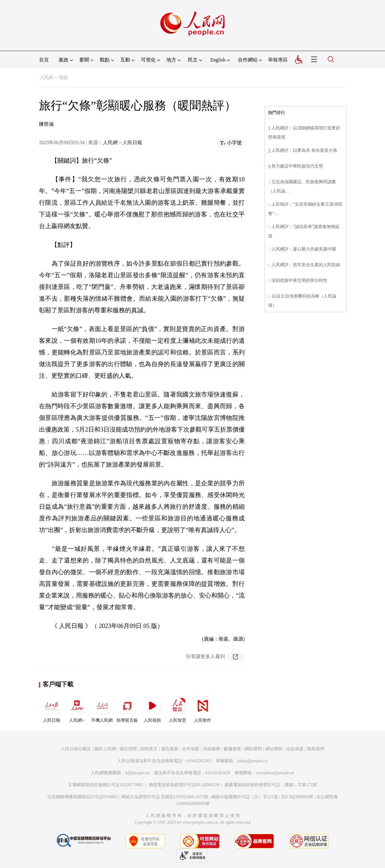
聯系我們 (316, 749)
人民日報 (52, 709)
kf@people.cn (137, 773)
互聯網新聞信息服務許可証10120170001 (106, 785)
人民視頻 (152, 709)
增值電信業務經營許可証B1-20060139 (184, 785)
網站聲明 (253, 749)
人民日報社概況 (76, 749)
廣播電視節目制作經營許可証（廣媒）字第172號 (271, 785)
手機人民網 (102, 709)
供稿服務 (212, 749)
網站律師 (274, 749)
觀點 (64, 78)
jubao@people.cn (252, 761)
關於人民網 (105, 749)
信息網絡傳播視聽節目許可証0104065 (83, 797)
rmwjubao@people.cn (275, 773)
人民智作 (203, 709)
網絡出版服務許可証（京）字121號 (245, 797)
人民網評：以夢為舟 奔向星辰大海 (304, 150)
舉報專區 (278, 60)
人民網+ (77, 709)
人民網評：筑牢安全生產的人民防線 (306, 265)
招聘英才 (149, 749)
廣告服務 (170, 749)
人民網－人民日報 (122, 142)
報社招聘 (128, 749)
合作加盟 (191, 749)
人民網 (46, 78)
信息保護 (295, 749)
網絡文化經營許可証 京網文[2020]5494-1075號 (165, 797)
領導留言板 (127, 709)
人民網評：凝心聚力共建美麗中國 (304, 249)
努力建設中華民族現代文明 (297, 166)
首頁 (44, 60)
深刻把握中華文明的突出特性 (299, 280)
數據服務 (232, 749)
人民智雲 (177, 709)
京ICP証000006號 (297, 797)
